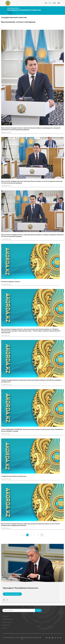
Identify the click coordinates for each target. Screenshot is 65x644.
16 (38, 535)
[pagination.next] (42, 535)
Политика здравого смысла (11, 282)
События (5, 616)
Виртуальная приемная (12, 594)
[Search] (21, 610)
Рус (50, 3)
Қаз (46, 3)
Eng (54, 3)
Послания (6, 625)
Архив (5, 628)
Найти (38, 610)
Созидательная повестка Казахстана (14, 476)
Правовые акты (8, 619)
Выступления (7, 622)
